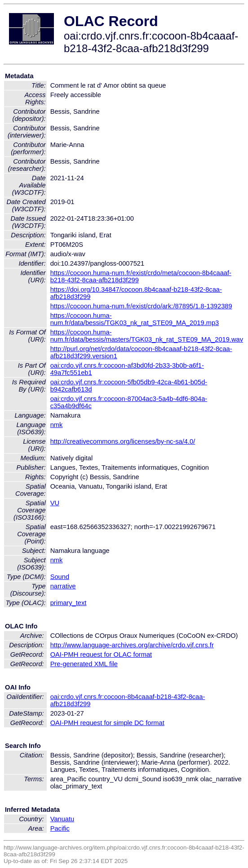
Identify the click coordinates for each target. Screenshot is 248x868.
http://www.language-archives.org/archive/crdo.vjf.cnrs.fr (132, 645)
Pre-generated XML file (84, 664)
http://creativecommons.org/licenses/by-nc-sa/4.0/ (123, 441)
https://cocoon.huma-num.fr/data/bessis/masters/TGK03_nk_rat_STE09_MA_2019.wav (147, 336)
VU (55, 503)
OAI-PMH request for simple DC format (107, 723)
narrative (63, 586)
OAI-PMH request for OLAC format (101, 654)
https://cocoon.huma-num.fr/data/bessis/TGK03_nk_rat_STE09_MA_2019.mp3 (135, 319)
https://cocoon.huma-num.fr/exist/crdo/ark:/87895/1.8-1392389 (141, 306)
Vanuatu (62, 819)
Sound (60, 577)
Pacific (60, 828)
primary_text (69, 603)
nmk (57, 425)
